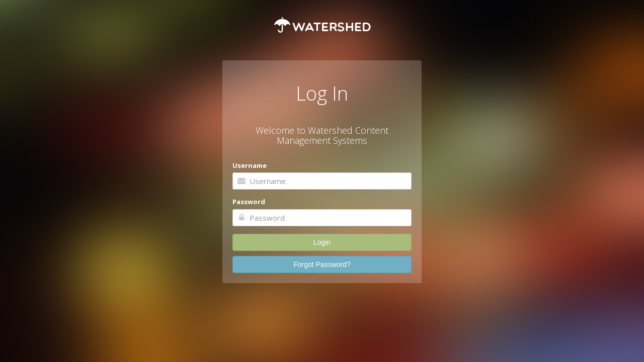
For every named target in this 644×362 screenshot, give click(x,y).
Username (250, 165)
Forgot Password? (322, 264)
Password (249, 202)
